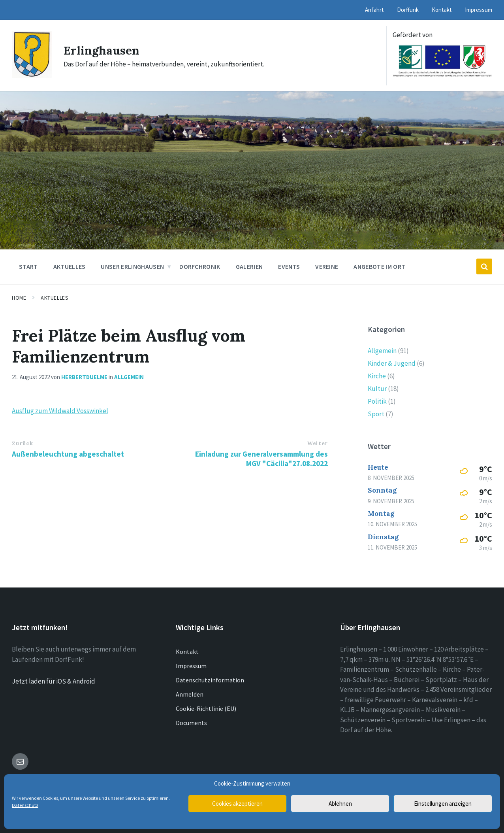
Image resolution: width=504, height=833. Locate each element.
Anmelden (190, 694)
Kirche (377, 376)
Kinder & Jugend (392, 363)
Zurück (22, 443)
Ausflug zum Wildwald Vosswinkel (60, 411)
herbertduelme (84, 377)
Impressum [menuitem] (479, 10)
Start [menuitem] (28, 266)
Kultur (377, 389)
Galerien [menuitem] (249, 266)
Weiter (317, 443)
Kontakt (187, 652)
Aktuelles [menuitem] (70, 266)
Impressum (191, 666)
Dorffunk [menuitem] (408, 10)
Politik (377, 401)
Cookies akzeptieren (237, 804)
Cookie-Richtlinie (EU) (206, 708)
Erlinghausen (102, 50)
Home (19, 298)
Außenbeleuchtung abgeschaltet (68, 454)
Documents (191, 723)
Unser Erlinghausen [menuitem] (132, 266)
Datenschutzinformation (210, 680)
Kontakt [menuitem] (442, 10)
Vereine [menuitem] (327, 266)
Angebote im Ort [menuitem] (379, 266)
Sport (376, 414)
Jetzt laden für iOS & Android (54, 681)
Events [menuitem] (289, 266)
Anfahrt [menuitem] (374, 10)
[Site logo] (32, 76)
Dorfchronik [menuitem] (200, 266)
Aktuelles (55, 298)
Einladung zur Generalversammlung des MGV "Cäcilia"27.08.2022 (261, 459)
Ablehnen (340, 804)
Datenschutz (25, 805)
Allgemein (129, 377)
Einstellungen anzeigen (443, 804)
